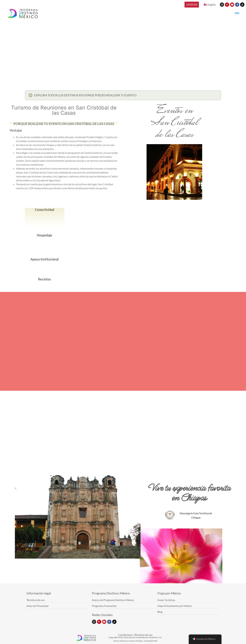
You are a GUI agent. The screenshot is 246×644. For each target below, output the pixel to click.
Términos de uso (143, 635)
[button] (123, 96)
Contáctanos (125, 635)
